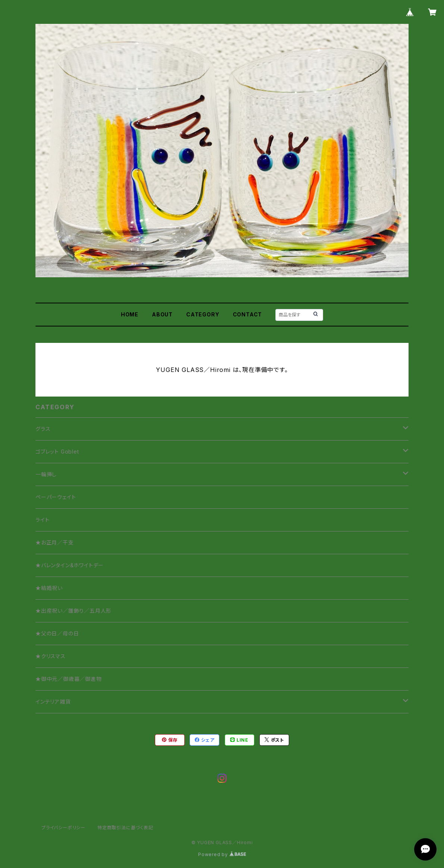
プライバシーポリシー (63, 828)
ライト (42, 520)
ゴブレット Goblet (57, 452)
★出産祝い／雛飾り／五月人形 (74, 611)
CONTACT (248, 314)
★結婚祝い (49, 588)
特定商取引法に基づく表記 (125, 828)
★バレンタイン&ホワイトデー (70, 565)
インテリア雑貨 (53, 702)
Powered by (222, 854)
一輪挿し (46, 474)
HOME (130, 314)
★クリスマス (51, 656)
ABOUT (162, 314)
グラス (43, 429)
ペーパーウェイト (56, 497)
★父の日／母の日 (57, 633)
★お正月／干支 (55, 542)
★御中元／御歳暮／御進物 (69, 679)
